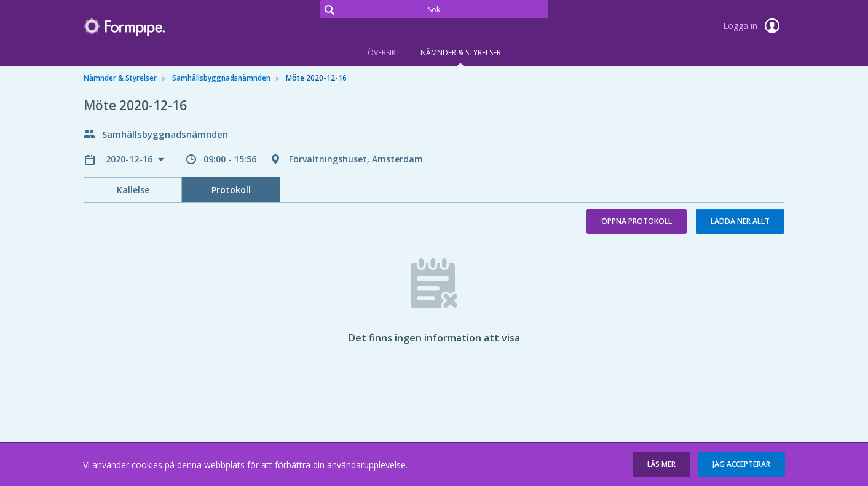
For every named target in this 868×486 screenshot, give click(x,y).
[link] (145, 27)
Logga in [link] (754, 26)
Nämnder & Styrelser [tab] (461, 53)
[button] (661, 464)
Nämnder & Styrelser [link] (120, 78)
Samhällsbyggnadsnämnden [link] (221, 78)
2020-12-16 (130, 159)
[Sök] (434, 9)
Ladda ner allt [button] (740, 221)
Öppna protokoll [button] (637, 221)
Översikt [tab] (384, 53)
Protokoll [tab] (231, 190)
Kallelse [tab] (133, 190)
